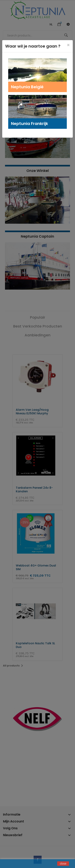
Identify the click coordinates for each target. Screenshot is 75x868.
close (63, 864)
